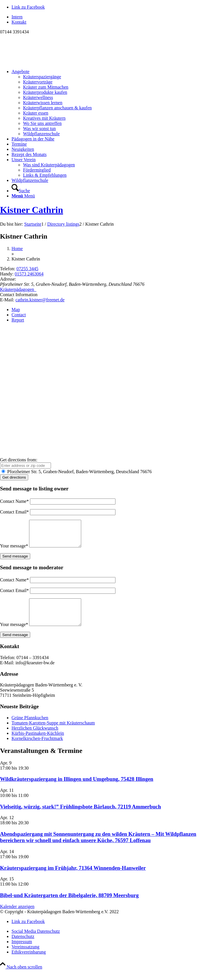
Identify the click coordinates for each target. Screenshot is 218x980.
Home (17, 249)
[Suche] (21, 191)
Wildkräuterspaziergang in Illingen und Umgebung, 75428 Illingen (77, 789)
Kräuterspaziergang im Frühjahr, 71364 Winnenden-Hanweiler (73, 878)
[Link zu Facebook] (28, 7)
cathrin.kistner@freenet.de (40, 300)
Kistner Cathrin (32, 210)
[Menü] (23, 196)
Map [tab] (16, 310)
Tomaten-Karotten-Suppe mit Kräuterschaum (53, 733)
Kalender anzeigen (17, 917)
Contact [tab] (19, 315)
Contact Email (14, 512)
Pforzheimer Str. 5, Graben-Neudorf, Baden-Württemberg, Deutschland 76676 (77, 472)
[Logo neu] (43, 62)
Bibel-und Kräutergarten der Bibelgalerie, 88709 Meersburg (69, 906)
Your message (14, 551)
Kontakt (19, 22)
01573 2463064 (29, 274)
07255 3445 (27, 269)
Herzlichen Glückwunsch (35, 738)
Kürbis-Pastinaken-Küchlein (38, 744)
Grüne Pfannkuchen (30, 728)
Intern (17, 17)
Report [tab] (18, 320)
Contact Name (14, 501)
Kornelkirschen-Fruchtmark (37, 749)
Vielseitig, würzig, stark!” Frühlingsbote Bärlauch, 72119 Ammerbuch (80, 817)
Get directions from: (19, 460)
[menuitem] (115, 17)
